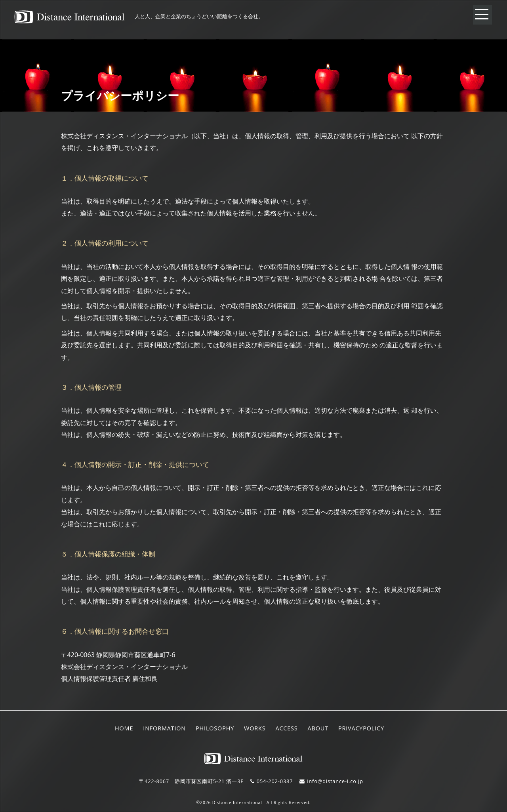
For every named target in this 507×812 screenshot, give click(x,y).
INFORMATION (164, 728)
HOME (124, 728)
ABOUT (318, 728)
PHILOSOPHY (215, 728)
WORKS (255, 728)
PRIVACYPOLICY (361, 728)
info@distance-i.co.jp (335, 781)
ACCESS (286, 728)
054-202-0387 (275, 781)
